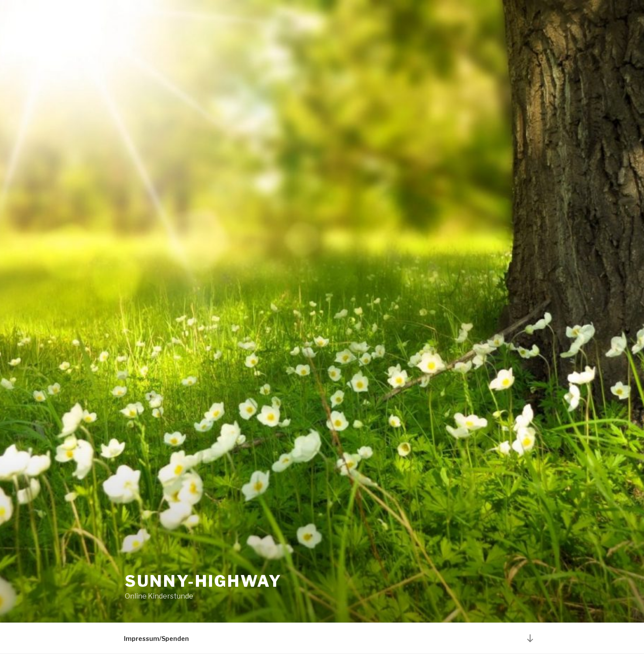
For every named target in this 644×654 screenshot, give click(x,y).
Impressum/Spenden (156, 639)
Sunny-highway (203, 581)
